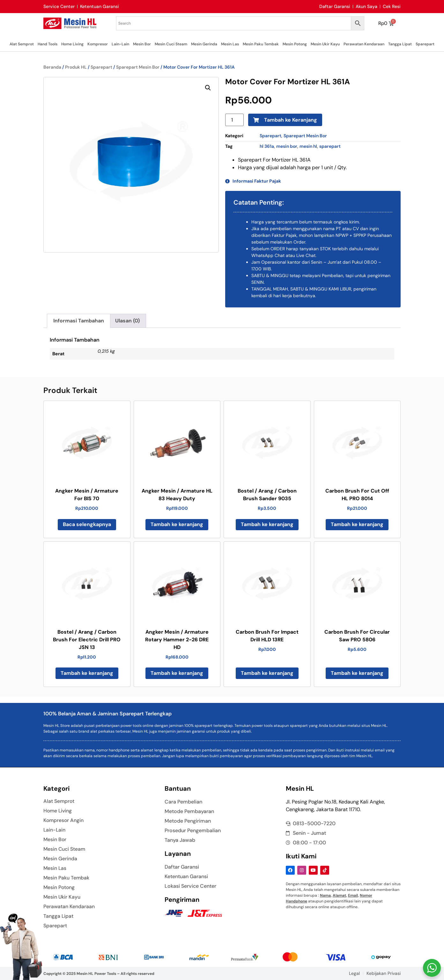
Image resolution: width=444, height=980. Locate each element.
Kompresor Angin (64, 820)
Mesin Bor (142, 44)
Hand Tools (48, 44)
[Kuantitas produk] (234, 120)
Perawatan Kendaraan (364, 44)
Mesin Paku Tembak (261, 44)
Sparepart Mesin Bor (138, 67)
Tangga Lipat (400, 44)
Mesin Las (230, 44)
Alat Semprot (22, 44)
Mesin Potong (295, 44)
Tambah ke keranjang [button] (177, 524)
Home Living (72, 44)
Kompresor (98, 44)
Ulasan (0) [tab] (127, 321)
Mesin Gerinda (204, 44)
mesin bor (287, 146)
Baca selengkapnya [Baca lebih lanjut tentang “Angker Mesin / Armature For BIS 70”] (87, 524)
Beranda (52, 67)
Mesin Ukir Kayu (325, 44)
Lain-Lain (120, 44)
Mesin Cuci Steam (171, 44)
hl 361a (267, 146)
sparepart (330, 146)
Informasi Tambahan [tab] (79, 321)
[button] (208, 88)
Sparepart (425, 44)
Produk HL (76, 67)
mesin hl (308, 146)
